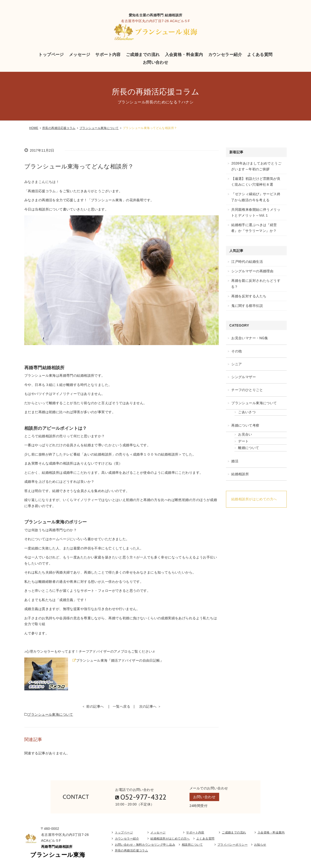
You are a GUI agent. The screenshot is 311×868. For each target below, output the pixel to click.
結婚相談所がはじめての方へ (254, 499)
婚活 (235, 461)
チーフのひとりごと (247, 390)
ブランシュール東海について (99, 128)
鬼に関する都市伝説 (247, 306)
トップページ (51, 55)
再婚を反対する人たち (249, 296)
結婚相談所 (240, 474)
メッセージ (80, 55)
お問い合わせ (156, 62)
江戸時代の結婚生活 (247, 262)
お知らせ (260, 845)
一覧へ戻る (121, 706)
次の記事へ (148, 706)
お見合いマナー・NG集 (250, 338)
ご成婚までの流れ (143, 55)
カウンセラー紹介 (225, 55)
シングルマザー (244, 377)
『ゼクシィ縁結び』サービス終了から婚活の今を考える (256, 197)
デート (243, 441)
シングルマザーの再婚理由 (252, 271)
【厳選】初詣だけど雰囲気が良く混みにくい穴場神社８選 (256, 182)
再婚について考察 (245, 425)
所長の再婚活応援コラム (59, 128)
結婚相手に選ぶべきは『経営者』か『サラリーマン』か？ (254, 228)
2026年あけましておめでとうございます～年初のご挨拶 (256, 166)
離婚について (249, 448)
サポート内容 (108, 55)
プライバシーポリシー (233, 845)
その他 (237, 351)
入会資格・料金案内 (184, 55)
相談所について (192, 845)
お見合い (245, 434)
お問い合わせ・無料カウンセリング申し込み (145, 845)
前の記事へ (95, 706)
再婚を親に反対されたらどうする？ (256, 283)
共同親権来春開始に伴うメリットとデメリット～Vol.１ (256, 212)
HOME (34, 128)
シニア (237, 364)
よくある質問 (260, 55)
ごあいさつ (247, 412)
